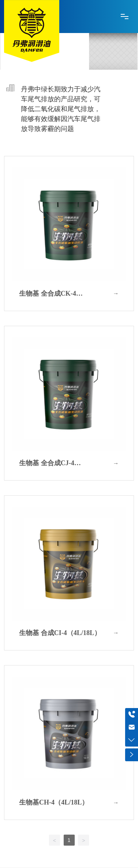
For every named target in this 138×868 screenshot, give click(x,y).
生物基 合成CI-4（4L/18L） (60, 633)
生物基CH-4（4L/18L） (54, 802)
